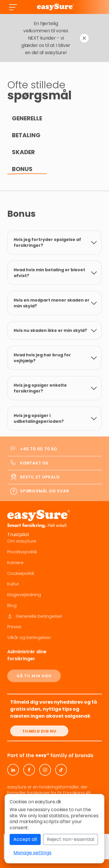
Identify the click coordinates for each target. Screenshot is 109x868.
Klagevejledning (24, 595)
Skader (23, 152)
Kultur (13, 584)
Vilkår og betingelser (29, 638)
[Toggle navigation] (13, 7)
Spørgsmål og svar (44, 491)
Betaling (26, 135)
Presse (14, 627)
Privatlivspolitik (22, 552)
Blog (12, 605)
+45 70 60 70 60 (39, 449)
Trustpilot (18, 535)
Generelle (27, 118)
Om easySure (22, 541)
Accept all (25, 839)
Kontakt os (34, 463)
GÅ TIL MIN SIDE (34, 676)
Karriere (15, 563)
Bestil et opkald (40, 477)
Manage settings (32, 853)
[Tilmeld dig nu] (39, 731)
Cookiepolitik (21, 573)
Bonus (22, 169)
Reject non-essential (70, 839)
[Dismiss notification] (84, 38)
